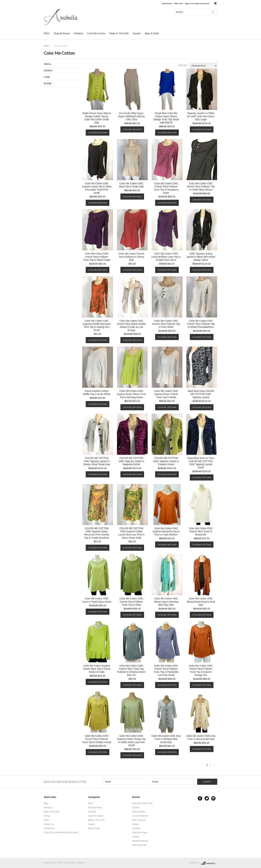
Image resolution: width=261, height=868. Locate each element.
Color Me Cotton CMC (142, 803)
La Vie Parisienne (140, 816)
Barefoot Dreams (140, 841)
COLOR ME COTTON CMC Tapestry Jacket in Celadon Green (166, 461)
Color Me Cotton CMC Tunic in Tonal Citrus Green (97, 600)
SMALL (48, 64)
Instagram (213, 798)
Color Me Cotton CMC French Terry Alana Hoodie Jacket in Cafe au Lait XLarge (131, 325)
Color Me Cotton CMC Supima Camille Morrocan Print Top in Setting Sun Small (97, 325)
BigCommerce (209, 863)
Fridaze (136, 837)
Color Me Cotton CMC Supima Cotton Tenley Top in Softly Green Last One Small (131, 741)
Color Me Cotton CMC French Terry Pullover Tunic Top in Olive (131, 602)
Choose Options (98, 133)
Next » (215, 766)
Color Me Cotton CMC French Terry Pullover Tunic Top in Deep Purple (97, 257)
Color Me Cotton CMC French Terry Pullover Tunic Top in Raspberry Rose (166, 188)
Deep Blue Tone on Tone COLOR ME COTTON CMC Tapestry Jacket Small (201, 463)
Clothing (78, 33)
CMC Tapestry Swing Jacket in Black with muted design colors (201, 257)
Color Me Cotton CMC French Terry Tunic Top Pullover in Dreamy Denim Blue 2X (131, 670)
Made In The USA (119, 33)
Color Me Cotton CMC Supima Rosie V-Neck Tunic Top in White (166, 394)
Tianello (136, 808)
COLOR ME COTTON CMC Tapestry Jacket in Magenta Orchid (131, 461)
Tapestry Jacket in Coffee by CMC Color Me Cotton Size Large (201, 116)
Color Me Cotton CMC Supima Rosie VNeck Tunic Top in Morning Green (131, 394)
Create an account (201, 3)
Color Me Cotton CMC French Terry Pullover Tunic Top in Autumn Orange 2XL (201, 670)
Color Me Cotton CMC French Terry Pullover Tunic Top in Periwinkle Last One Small (166, 670)
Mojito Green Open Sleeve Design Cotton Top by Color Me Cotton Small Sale (97, 118)
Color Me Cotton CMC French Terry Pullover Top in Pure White (166, 324)
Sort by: (183, 66)
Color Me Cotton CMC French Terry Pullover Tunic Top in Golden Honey (97, 739)
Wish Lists (178, 3)
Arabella (136, 828)
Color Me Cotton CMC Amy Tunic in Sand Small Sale (201, 737)
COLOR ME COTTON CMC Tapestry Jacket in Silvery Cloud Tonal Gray (97, 461)
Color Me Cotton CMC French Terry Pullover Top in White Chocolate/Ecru (201, 324)
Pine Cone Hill (139, 820)
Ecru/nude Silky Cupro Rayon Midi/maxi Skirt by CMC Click (131, 116)
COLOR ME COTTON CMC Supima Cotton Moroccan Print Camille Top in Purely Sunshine (97, 533)
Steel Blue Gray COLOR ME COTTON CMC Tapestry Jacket (201, 394)
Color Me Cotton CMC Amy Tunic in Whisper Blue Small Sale (166, 739)
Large (47, 77)
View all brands (139, 845)
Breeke (136, 824)
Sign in (188, 3)
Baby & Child (152, 33)
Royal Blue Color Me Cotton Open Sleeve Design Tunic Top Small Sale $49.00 (166, 118)
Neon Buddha (139, 812)
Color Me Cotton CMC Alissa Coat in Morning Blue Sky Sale (166, 602)
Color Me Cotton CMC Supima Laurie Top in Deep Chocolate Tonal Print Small (97, 188)
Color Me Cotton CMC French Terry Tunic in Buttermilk (201, 531)
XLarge (48, 83)
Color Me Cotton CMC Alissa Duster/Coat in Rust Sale (201, 602)
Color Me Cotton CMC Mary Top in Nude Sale (131, 185)
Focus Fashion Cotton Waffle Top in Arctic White (97, 393)
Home (46, 46)
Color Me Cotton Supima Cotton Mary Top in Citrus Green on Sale (97, 669)
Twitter (207, 798)
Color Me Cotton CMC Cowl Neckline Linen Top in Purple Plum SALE (166, 257)
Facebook (200, 798)
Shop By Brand (62, 33)
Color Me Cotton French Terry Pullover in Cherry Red (131, 257)
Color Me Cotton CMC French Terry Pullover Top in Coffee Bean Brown (201, 187)
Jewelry (137, 33)
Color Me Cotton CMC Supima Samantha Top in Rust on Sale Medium (166, 531)
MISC (47, 33)
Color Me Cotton (96, 33)
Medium (48, 70)
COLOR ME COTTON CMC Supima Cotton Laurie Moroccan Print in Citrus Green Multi (131, 533)
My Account (167, 3)
